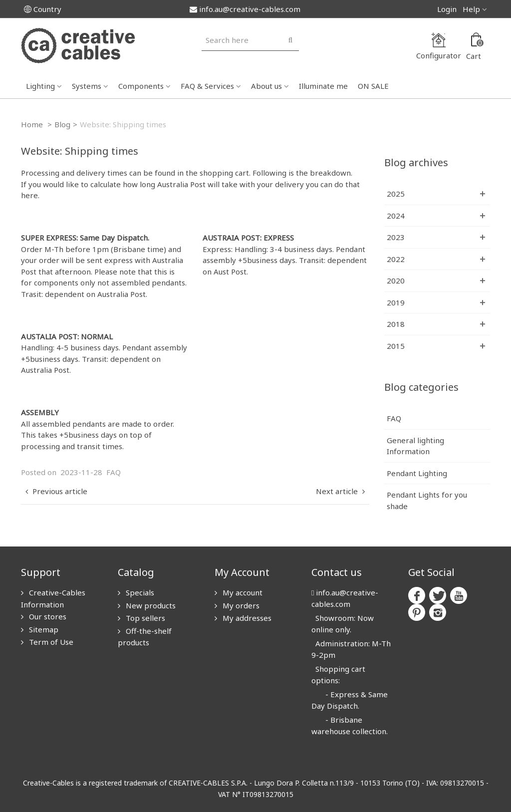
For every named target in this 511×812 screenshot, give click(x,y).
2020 (396, 280)
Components (141, 86)
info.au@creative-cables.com (245, 9)
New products (150, 605)
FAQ (114, 472)
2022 (396, 259)
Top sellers (144, 618)
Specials (139, 592)
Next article (342, 491)
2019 (396, 302)
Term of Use (50, 642)
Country (43, 9)
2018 (396, 324)
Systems (87, 86)
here (29, 195)
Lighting (40, 86)
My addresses (246, 618)
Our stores (47, 616)
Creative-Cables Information (53, 598)
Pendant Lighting (417, 473)
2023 (396, 237)
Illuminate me (323, 86)
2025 (396, 194)
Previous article (55, 491)
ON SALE (373, 86)
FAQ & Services (207, 86)
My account (242, 592)
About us (266, 86)
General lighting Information (415, 446)
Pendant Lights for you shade (427, 500)
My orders (240, 605)
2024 (396, 216)
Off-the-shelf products (145, 637)
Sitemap (43, 629)
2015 (396, 346)
